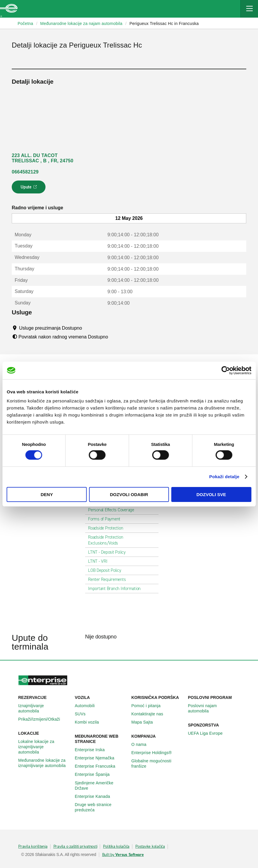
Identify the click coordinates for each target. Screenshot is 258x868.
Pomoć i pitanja (149, 706)
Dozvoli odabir (129, 494)
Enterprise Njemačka (98, 758)
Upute (29, 189)
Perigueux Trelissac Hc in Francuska (164, 23)
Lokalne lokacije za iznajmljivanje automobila (44, 747)
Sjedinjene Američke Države (101, 786)
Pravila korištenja (33, 847)
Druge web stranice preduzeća (101, 807)
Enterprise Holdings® (155, 753)
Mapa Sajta (145, 722)
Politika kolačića (116, 847)
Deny (47, 494)
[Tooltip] (88, 328)
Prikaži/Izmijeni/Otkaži (42, 719)
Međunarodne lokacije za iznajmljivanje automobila (44, 763)
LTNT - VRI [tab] (100, 561)
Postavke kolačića (150, 847)
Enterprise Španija (96, 774)
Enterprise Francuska (98, 766)
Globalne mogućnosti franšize (157, 763)
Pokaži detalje (224, 477)
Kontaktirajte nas (151, 714)
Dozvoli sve (211, 494)
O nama (142, 744)
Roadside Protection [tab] (108, 528)
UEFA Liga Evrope (208, 733)
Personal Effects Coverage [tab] (113, 510)
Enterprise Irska (93, 750)
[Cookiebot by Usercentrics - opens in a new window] (226, 370)
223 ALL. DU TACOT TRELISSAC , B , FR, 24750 (43, 158)
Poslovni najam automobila (214, 708)
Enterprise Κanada (96, 796)
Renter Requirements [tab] (109, 579)
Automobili (88, 706)
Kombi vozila (90, 722)
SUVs (84, 714)
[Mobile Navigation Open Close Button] (249, 9)
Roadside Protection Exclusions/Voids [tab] (122, 540)
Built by (123, 855)
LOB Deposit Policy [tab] (107, 570)
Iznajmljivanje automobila (44, 708)
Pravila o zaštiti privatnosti (75, 847)
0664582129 (25, 172)
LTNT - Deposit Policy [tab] (109, 552)
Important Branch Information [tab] (117, 589)
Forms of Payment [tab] (107, 519)
